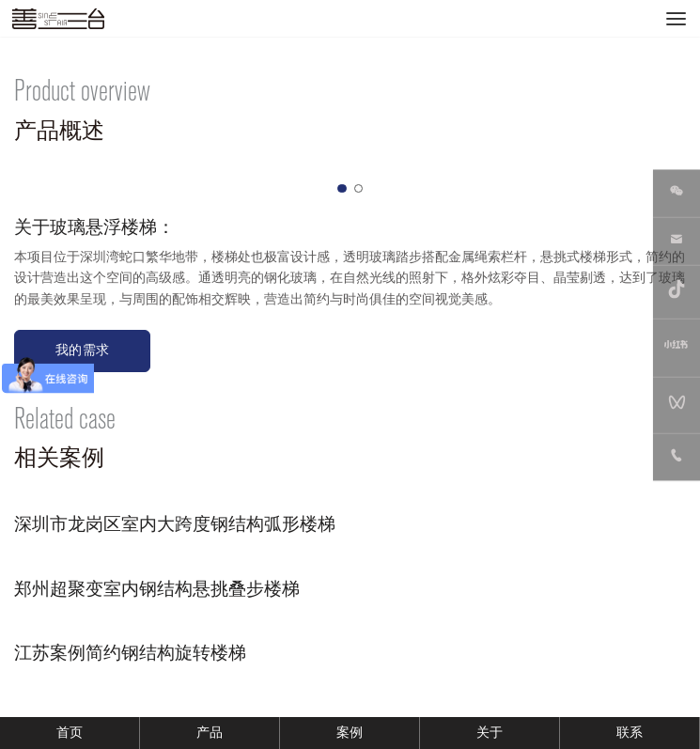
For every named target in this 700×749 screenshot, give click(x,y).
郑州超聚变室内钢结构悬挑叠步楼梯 (157, 589)
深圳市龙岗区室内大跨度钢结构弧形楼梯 (175, 524)
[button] (342, 189)
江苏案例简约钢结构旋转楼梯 (130, 653)
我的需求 (82, 351)
